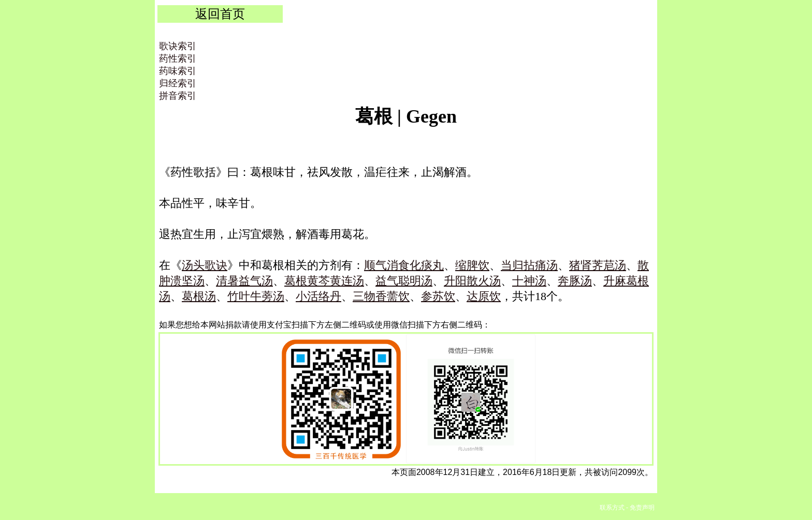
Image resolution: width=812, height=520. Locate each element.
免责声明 (642, 508)
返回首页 (220, 14)
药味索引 (178, 71)
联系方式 (612, 508)
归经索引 (178, 83)
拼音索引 (178, 96)
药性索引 (178, 58)
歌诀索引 (178, 46)
